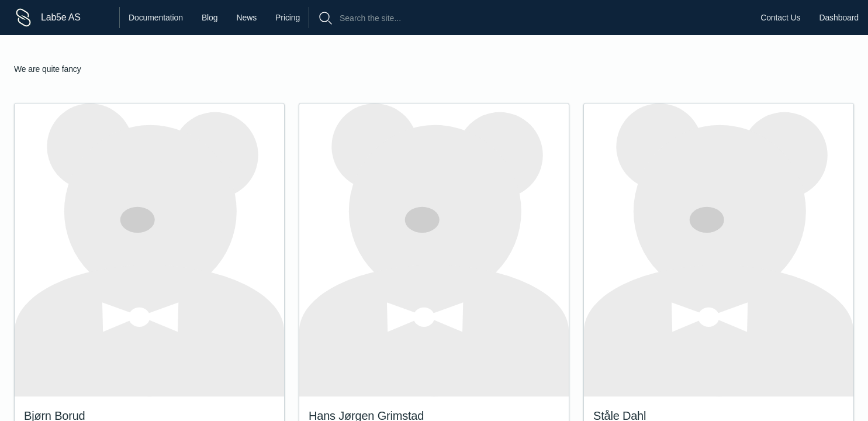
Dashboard (839, 18)
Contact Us (780, 18)
